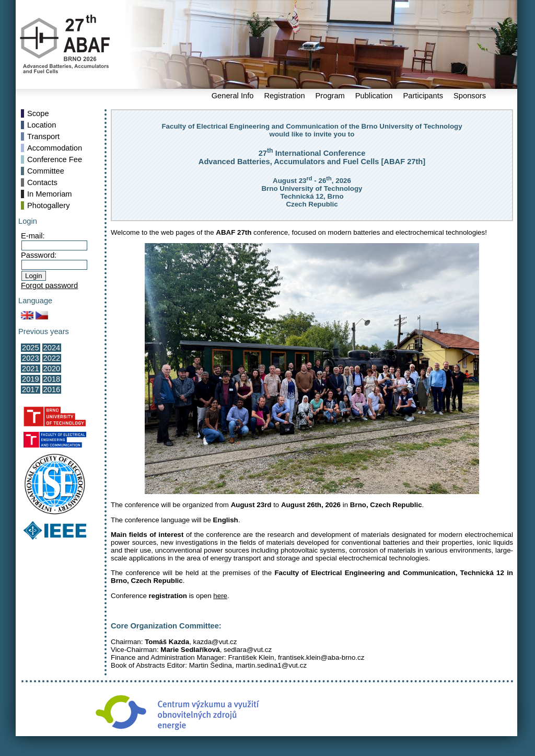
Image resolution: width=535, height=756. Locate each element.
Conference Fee (55, 159)
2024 (52, 348)
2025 (31, 348)
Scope (38, 113)
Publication (374, 96)
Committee (46, 171)
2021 (31, 369)
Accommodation (55, 148)
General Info (233, 96)
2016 (52, 390)
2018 (52, 379)
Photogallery (48, 205)
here (220, 596)
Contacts (42, 182)
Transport (43, 136)
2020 (52, 369)
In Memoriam (50, 194)
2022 (52, 358)
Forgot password (49, 285)
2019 (31, 379)
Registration (284, 96)
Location (42, 125)
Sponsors (470, 96)
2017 (31, 390)
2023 (31, 358)
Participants (423, 96)
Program (330, 96)
